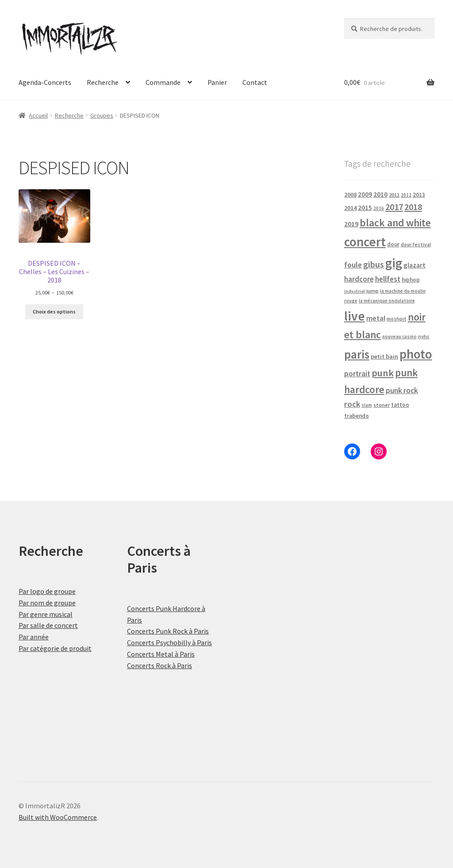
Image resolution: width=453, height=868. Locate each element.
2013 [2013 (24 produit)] (419, 195)
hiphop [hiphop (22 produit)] (411, 280)
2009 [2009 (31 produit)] (365, 194)
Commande (163, 82)
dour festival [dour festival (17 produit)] (416, 245)
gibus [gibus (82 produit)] (374, 264)
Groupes (102, 115)
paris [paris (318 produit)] (357, 354)
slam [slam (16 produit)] (367, 405)
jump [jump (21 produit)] (372, 291)
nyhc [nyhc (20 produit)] (424, 336)
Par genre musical (46, 614)
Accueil (38, 115)
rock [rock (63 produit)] (352, 404)
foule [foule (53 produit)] (353, 265)
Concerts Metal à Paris (161, 654)
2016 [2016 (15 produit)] (379, 208)
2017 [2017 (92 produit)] (394, 207)
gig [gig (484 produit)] (394, 263)
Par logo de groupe (47, 591)
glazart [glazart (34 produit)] (415, 265)
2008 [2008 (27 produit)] (350, 195)
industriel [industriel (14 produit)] (355, 291)
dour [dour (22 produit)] (393, 244)
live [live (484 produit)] (355, 316)
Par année (34, 637)
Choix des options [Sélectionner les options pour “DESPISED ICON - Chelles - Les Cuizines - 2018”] (54, 312)
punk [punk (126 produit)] (383, 373)
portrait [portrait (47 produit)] (357, 374)
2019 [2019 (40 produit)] (351, 224)
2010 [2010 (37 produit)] (380, 194)
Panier (217, 82)
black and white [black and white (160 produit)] (395, 223)
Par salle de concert (48, 625)
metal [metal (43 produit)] (376, 318)
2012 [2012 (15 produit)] (406, 195)
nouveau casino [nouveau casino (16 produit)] (399, 336)
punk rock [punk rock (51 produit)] (402, 390)
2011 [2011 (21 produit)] (394, 195)
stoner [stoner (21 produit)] (382, 405)
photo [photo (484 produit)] (416, 354)
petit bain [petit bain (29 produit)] (384, 356)
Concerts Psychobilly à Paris (169, 642)
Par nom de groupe (47, 603)
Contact (255, 82)
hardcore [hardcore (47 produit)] (359, 279)
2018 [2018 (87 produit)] (413, 207)
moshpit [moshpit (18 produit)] (397, 319)
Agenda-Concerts (45, 82)
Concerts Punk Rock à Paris (168, 631)
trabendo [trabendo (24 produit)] (357, 416)
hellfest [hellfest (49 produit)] (388, 279)
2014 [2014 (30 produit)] (350, 208)
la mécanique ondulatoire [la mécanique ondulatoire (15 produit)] (387, 301)
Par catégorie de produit (55, 648)
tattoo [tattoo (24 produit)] (400, 405)
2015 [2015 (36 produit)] (365, 208)
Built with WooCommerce (58, 817)
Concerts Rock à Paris (159, 665)
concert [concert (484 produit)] (365, 242)
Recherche (103, 82)
